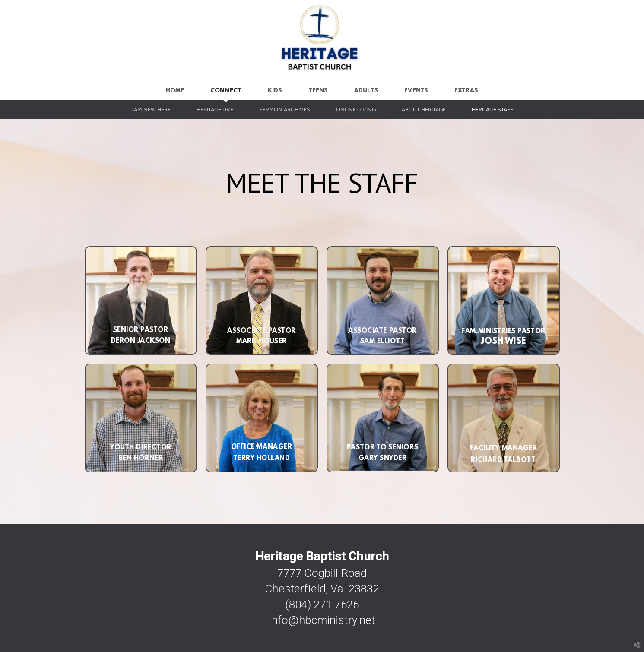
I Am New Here (151, 109)
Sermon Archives (285, 109)
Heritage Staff (492, 109)
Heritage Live (215, 109)
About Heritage (424, 109)
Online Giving (356, 109)
